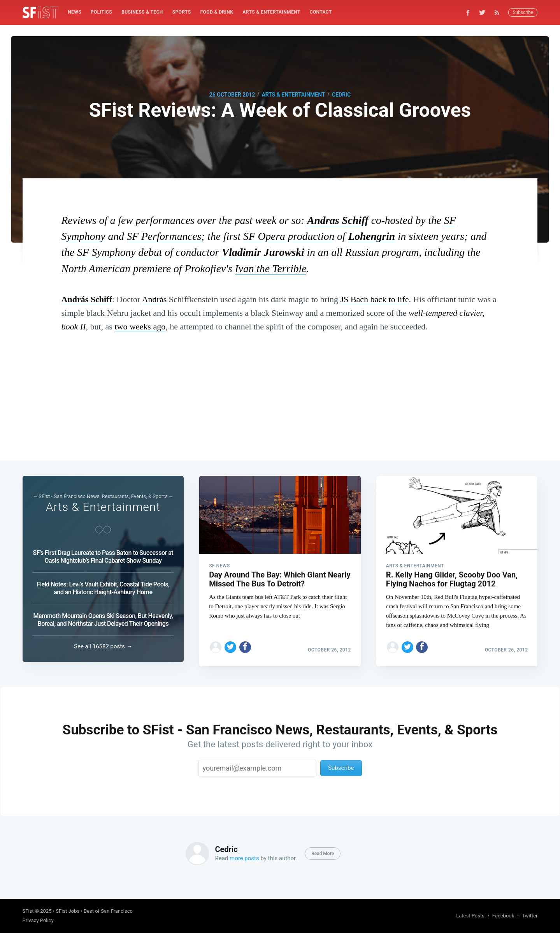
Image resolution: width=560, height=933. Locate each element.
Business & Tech (142, 12)
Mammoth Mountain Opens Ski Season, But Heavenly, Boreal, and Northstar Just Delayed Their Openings (103, 618)
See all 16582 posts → (103, 646)
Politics (101, 12)
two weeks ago (140, 327)
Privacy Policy (38, 920)
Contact (321, 12)
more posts (244, 858)
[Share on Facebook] (245, 643)
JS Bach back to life (375, 299)
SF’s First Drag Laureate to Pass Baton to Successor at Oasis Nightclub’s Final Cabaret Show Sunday (103, 555)
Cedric (341, 95)
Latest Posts (470, 916)
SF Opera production (289, 236)
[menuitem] (75, 12)
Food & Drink (217, 12)
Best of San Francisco (108, 911)
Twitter (530, 916)
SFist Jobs (68, 911)
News (75, 12)
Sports (182, 12)
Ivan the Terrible (271, 268)
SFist (28, 911)
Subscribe (523, 12)
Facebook (503, 916)
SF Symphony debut (119, 252)
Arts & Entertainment (271, 12)
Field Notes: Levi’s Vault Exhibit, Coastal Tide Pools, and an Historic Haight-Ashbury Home (103, 586)
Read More (323, 854)
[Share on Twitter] (230, 643)
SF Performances (164, 236)
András (154, 299)
